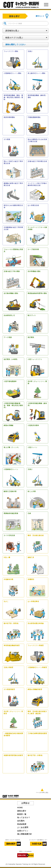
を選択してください (16, 45)
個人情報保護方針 (25, 834)
